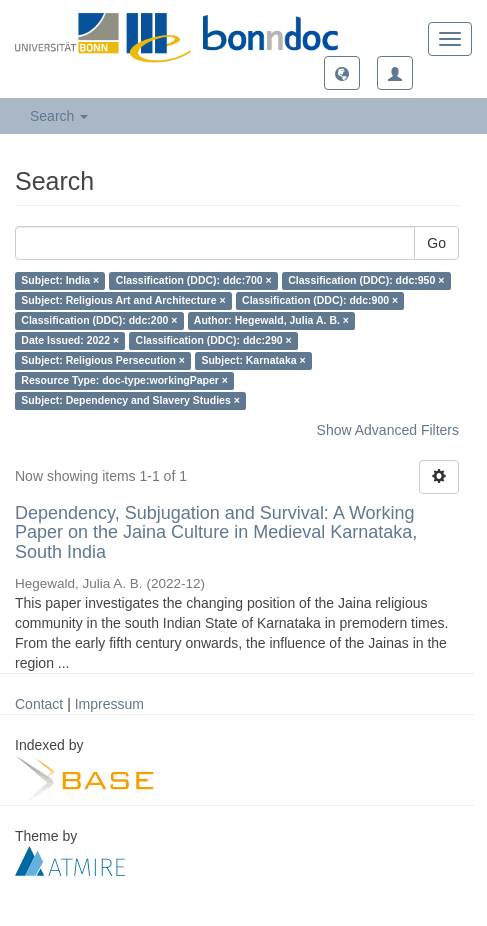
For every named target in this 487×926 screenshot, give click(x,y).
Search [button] (59, 116)
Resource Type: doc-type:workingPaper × (124, 381)
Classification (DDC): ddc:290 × (214, 341)
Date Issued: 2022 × (70, 341)
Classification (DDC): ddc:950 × (366, 281)
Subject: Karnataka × (253, 361)
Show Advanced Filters (388, 430)
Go (436, 243)
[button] (342, 73)
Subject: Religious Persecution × (103, 361)
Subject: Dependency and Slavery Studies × (130, 401)
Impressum (109, 704)
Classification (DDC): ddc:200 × (99, 321)
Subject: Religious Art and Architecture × (123, 301)
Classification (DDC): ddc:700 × (194, 281)
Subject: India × (60, 281)
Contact (39, 704)
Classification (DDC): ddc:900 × (320, 301)
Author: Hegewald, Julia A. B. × (271, 321)
